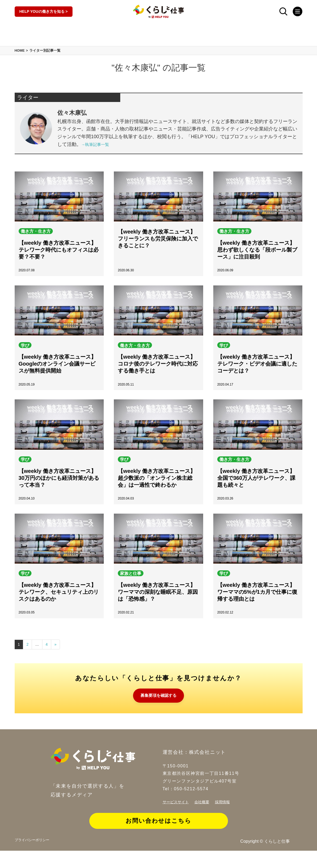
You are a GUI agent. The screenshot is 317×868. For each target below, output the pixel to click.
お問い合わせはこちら (159, 835)
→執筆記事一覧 (98, 152)
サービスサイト (178, 816)
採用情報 (229, 816)
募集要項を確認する (159, 709)
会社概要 (207, 816)
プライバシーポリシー (36, 858)
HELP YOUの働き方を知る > (44, 13)
